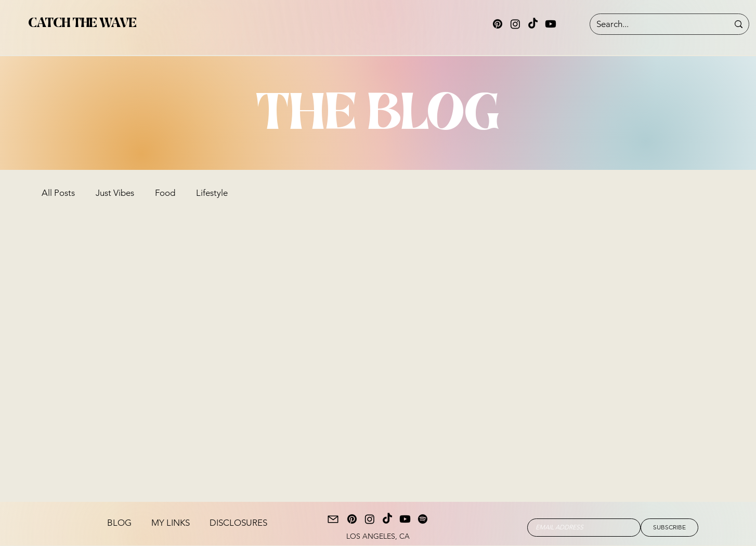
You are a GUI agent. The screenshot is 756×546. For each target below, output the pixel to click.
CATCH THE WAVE (82, 23)
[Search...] (655, 24)
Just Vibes (115, 193)
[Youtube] (551, 24)
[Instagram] (515, 24)
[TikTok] (533, 24)
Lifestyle (212, 193)
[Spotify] (423, 519)
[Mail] (333, 519)
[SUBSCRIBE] (669, 528)
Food (165, 193)
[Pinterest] (498, 24)
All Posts (58, 193)
